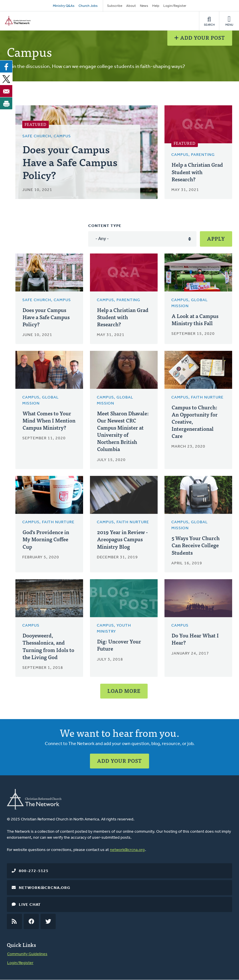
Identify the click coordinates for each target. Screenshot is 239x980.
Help (156, 6)
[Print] (6, 103)
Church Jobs (88, 6)
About (131, 6)
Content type (105, 226)
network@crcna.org (127, 850)
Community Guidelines (27, 954)
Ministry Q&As (64, 6)
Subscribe (115, 6)
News (144, 6)
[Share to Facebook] (6, 67)
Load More (124, 691)
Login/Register (175, 6)
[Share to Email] (6, 91)
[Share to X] (6, 79)
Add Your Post (200, 38)
